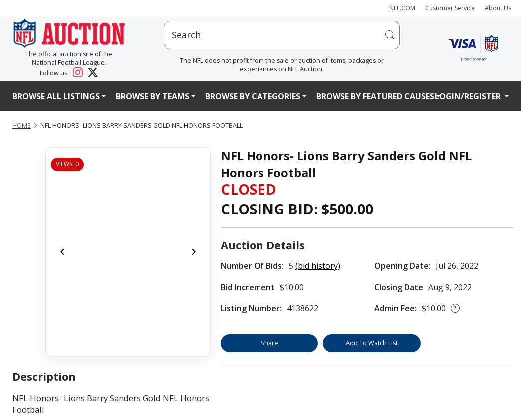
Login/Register (469, 96)
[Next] (194, 252)
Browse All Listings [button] (56, 96)
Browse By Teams (152, 96)
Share (269, 343)
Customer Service (450, 8)
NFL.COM (402, 8)
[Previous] (62, 252)
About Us (498, 8)
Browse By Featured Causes (375, 96)
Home (22, 125)
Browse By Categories (253, 96)
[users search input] (282, 35)
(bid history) (318, 266)
